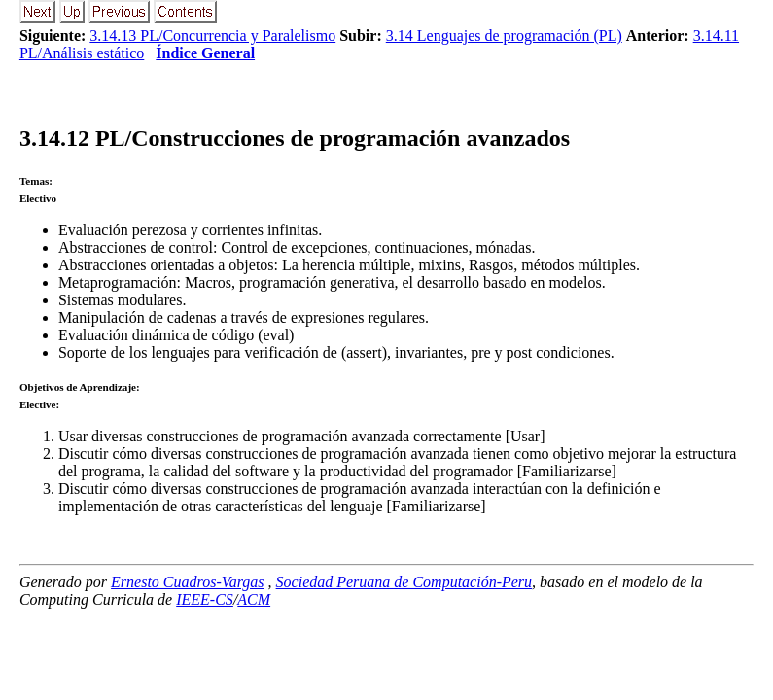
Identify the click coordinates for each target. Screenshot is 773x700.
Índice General (205, 53)
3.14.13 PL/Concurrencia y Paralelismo (212, 35)
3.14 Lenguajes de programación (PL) (504, 35)
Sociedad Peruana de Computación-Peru (404, 582)
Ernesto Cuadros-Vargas (188, 582)
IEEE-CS (205, 599)
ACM (254, 599)
